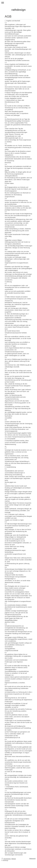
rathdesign (18, 10)
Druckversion (6, 859)
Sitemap (14, 859)
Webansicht (32, 859)
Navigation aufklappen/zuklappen (18, 3)
